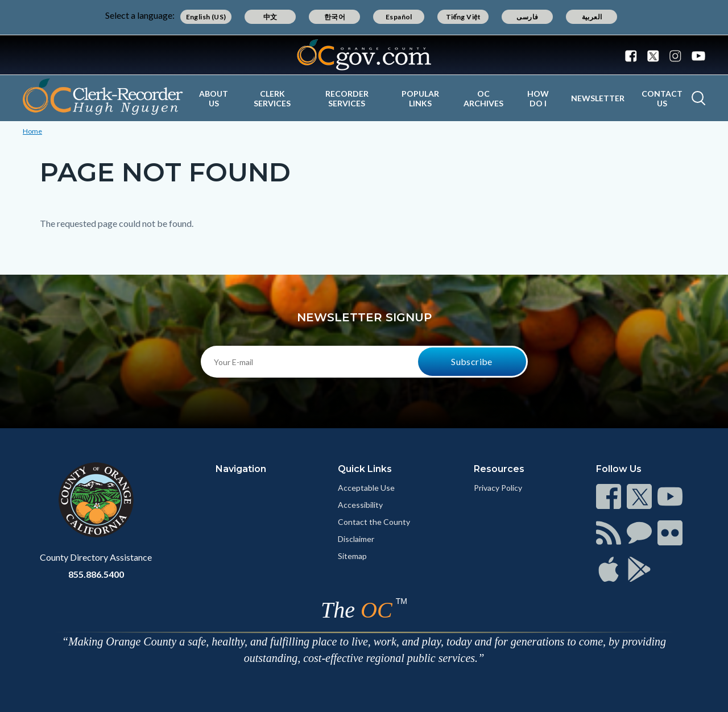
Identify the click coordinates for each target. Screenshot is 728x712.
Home (32, 131)
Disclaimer (356, 539)
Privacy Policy (498, 488)
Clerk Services (272, 98)
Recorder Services (347, 98)
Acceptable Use (366, 488)
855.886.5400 (96, 574)
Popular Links (420, 98)
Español (399, 17)
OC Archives (483, 98)
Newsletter (598, 98)
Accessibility (360, 505)
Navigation (241, 469)
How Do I (538, 98)
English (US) (206, 17)
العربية (592, 17)
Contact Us (662, 98)
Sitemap (352, 556)
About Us (214, 98)
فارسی (527, 17)
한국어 (335, 17)
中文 (270, 17)
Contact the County (374, 522)
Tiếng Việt (464, 17)
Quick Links (365, 469)
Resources (499, 469)
